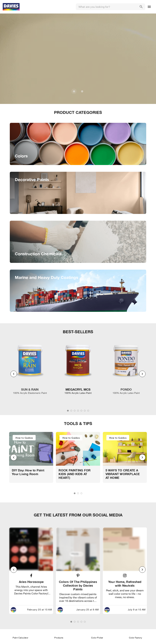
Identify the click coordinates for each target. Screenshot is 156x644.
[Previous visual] (14, 374)
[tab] (68, 411)
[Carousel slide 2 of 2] (82, 91)
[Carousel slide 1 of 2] (74, 91)
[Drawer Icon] (149, 7)
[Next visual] (142, 374)
